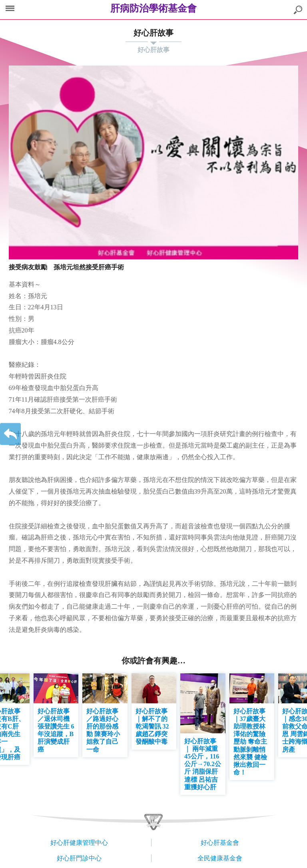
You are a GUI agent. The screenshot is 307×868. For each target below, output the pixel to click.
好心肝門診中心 (79, 858)
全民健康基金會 (220, 858)
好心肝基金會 (220, 843)
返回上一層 (10, 434)
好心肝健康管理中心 (79, 843)
